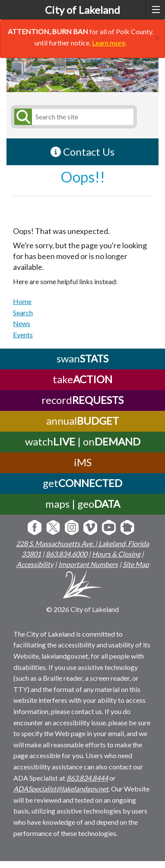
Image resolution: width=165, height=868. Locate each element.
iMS (83, 462)
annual (82, 421)
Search (23, 312)
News (22, 323)
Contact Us (82, 152)
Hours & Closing (116, 554)
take (82, 379)
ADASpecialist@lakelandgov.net (61, 789)
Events (23, 335)
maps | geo (83, 504)
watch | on (83, 441)
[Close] (157, 37)
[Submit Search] (22, 117)
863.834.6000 (67, 554)
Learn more (109, 43)
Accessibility (35, 564)
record (82, 400)
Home (22, 301)
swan (82, 358)
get (82, 483)
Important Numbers (88, 564)
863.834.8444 (87, 778)
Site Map (136, 564)
